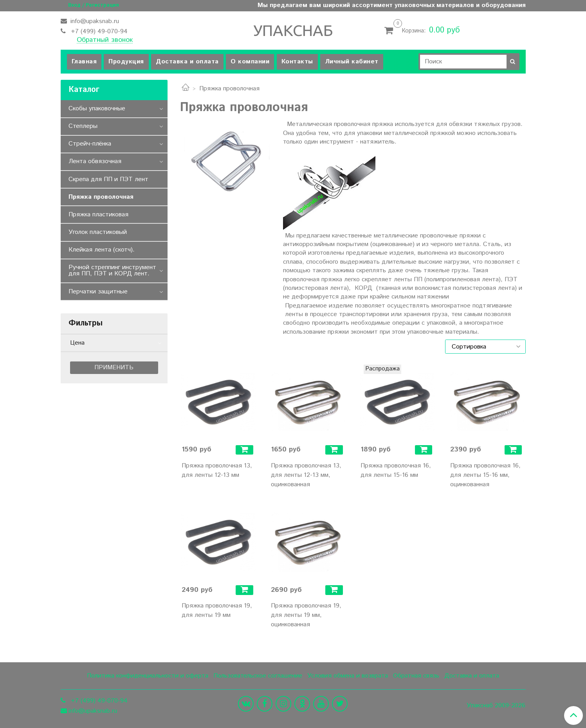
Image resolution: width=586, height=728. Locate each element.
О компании (250, 62)
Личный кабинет (352, 62)
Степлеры (83, 126)
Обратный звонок (105, 40)
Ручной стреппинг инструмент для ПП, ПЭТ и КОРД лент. (112, 271)
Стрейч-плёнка (90, 144)
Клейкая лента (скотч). (102, 250)
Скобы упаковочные (97, 109)
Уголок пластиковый (98, 232)
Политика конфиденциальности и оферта (148, 676)
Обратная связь (416, 676)
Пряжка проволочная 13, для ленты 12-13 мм (217, 470)
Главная (84, 62)
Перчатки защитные (98, 292)
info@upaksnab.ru (94, 21)
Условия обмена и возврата (348, 676)
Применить (114, 368)
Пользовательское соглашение (258, 676)
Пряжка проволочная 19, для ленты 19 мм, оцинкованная (306, 615)
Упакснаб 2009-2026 (496, 706)
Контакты (297, 62)
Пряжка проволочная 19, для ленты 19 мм (217, 610)
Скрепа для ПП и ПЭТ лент (108, 179)
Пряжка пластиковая (98, 215)
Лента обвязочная (95, 161)
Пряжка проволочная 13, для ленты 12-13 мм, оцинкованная (306, 475)
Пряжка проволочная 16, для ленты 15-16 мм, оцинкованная (485, 475)
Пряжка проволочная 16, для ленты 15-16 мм (396, 470)
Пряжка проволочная (101, 197)
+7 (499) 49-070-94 (98, 31)
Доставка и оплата (187, 62)
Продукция (126, 62)
